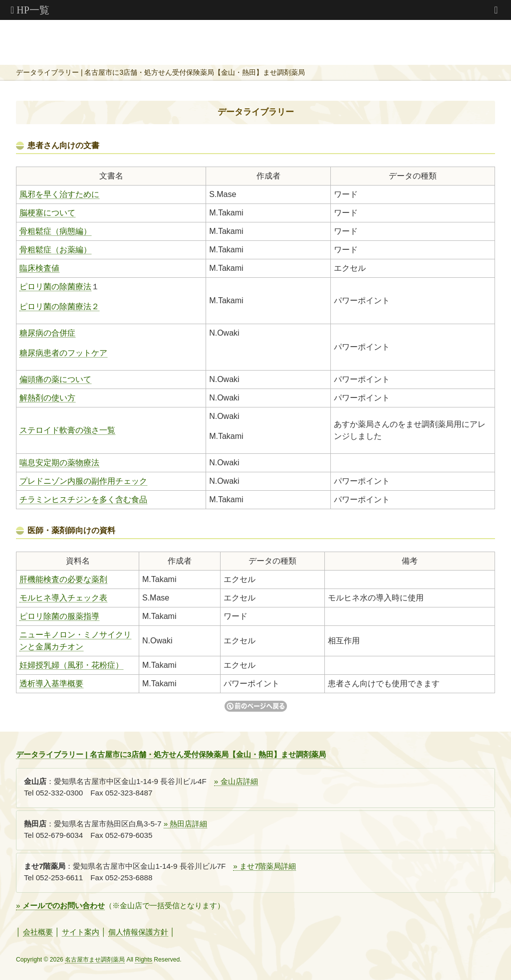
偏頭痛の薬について (55, 379)
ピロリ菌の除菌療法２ (59, 306)
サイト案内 (81, 932)
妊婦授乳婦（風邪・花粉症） (71, 665)
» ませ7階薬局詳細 (264, 866)
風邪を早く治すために (59, 194)
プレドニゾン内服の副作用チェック (83, 481)
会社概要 (38, 932)
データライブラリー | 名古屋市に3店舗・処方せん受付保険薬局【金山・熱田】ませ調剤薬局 (160, 72)
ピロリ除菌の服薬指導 (59, 616)
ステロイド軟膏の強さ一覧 (67, 430)
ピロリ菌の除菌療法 (55, 287)
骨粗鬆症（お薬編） (55, 250)
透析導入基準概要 (51, 684)
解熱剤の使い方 (47, 398)
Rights (143, 960)
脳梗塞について (47, 213)
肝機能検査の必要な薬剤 (63, 579)
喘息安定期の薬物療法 (59, 463)
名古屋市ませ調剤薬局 (95, 960)
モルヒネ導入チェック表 (63, 598)
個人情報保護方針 (138, 932)
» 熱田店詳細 (186, 824)
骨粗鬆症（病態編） (55, 231)
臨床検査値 (39, 268)
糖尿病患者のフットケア (63, 353)
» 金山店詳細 (236, 781)
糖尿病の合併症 (47, 333)
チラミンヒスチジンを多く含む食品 (83, 499)
